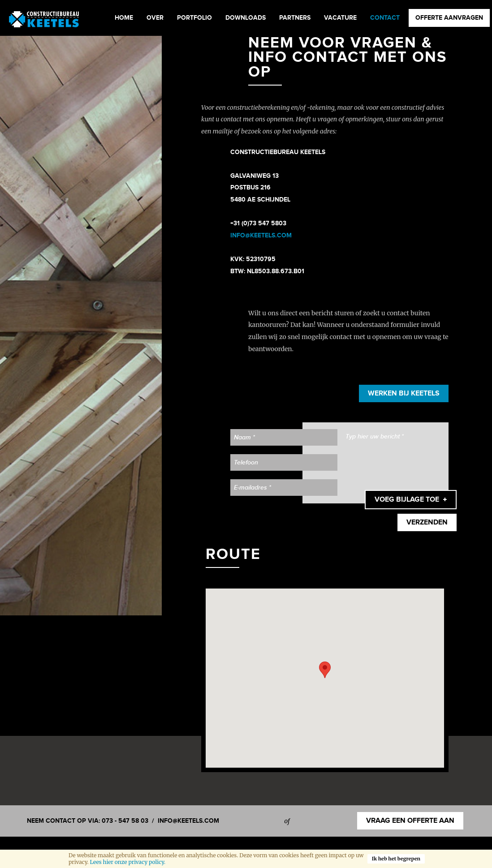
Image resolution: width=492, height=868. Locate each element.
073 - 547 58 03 (125, 821)
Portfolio (194, 18)
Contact (385, 18)
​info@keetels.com (261, 235)
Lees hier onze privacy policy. (127, 862)
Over (155, 18)
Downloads (246, 18)
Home (124, 18)
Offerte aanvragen (449, 18)
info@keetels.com (188, 821)
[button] (325, 670)
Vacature (340, 18)
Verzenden (427, 522)
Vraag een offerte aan (410, 821)
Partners (295, 18)
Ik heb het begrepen (396, 859)
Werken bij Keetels (404, 393)
